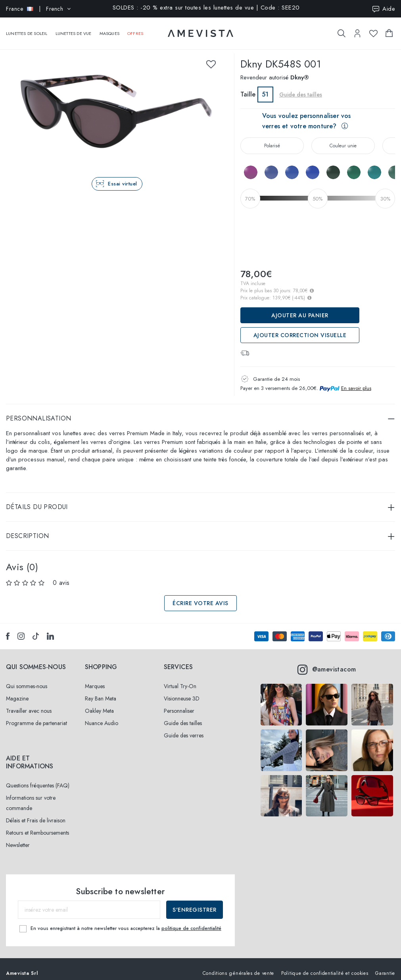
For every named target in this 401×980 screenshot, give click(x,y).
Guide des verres (184, 727)
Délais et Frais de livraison (36, 812)
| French (38, 9)
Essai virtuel (123, 176)
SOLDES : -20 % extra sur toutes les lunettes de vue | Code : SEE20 (206, 8)
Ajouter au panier (300, 307)
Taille (248, 86)
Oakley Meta (99, 703)
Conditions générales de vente (238, 965)
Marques (95, 678)
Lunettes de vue (74, 29)
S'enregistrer (195, 902)
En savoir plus (356, 380)
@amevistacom (327, 662)
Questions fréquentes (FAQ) (38, 777)
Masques (109, 29)
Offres (135, 29)
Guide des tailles (301, 87)
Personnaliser (179, 703)
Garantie (385, 965)
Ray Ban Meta (101, 691)
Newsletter (18, 837)
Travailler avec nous (29, 703)
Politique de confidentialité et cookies (325, 965)
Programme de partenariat (36, 715)
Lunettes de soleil (27, 29)
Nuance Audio (102, 715)
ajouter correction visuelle (300, 327)
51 (265, 86)
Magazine (17, 691)
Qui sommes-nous (27, 678)
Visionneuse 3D (182, 691)
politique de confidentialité (191, 920)
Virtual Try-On (180, 678)
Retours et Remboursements (37, 825)
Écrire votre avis (200, 595)
